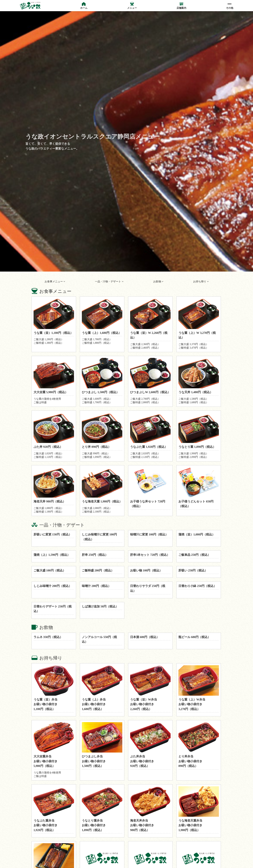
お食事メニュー (55, 282)
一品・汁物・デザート (109, 282)
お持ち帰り (201, 282)
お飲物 (158, 282)
